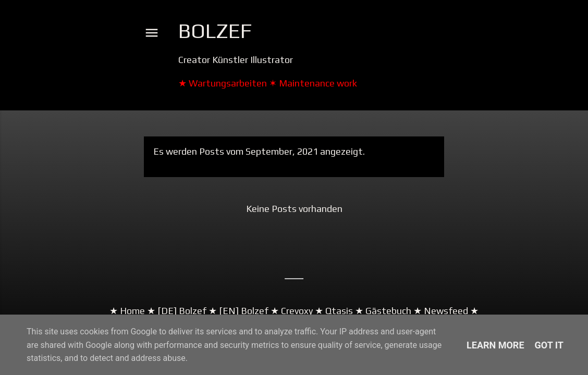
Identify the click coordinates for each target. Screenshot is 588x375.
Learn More (495, 345)
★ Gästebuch (383, 311)
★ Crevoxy (291, 311)
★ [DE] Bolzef (176, 311)
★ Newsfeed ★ (445, 311)
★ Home (127, 311)
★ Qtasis (334, 311)
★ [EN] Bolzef (237, 311)
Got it (549, 345)
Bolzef (215, 31)
